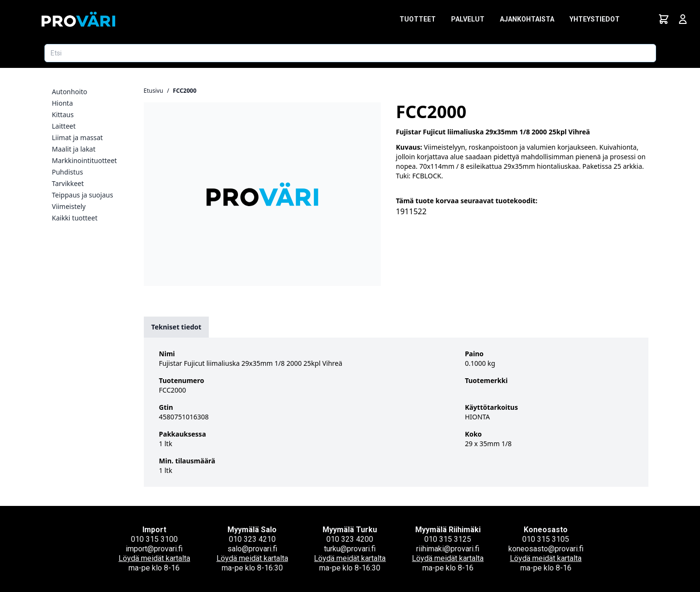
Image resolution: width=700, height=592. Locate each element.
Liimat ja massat (78, 137)
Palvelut (468, 19)
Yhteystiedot (595, 19)
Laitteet (64, 126)
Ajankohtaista (527, 19)
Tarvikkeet (68, 183)
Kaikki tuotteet (75, 218)
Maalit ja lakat (74, 149)
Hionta (63, 103)
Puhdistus (68, 172)
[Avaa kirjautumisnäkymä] (683, 19)
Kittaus (63, 115)
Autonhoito (70, 92)
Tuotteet (418, 19)
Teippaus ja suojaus (83, 195)
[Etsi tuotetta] (350, 53)
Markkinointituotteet (85, 160)
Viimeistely (69, 206)
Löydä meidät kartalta (154, 558)
